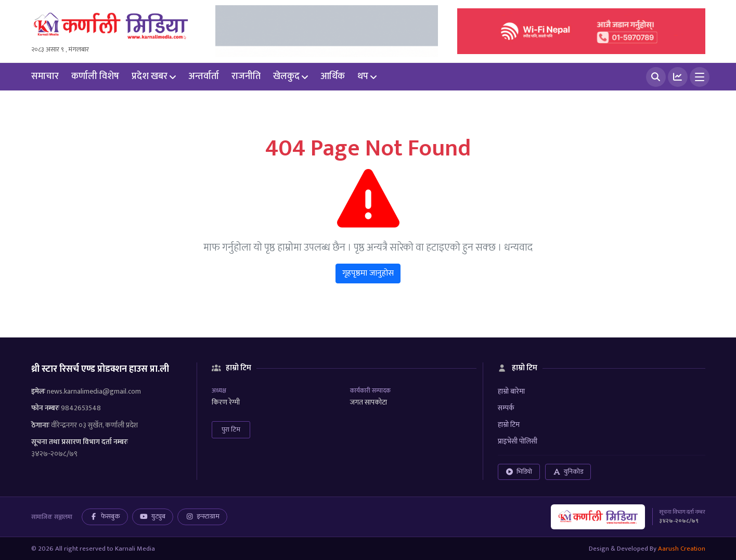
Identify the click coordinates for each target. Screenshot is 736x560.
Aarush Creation (682, 549)
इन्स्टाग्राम (202, 516)
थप (363, 76)
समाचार (45, 76)
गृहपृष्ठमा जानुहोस (368, 273)
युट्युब (153, 516)
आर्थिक (333, 76)
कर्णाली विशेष (95, 76)
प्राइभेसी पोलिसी (518, 441)
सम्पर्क (506, 408)
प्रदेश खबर (150, 76)
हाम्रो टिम (509, 425)
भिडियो (519, 472)
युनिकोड (568, 472)
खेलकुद (286, 76)
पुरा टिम (231, 429)
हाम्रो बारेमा (511, 391)
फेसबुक (105, 516)
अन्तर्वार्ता (204, 76)
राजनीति (246, 76)
